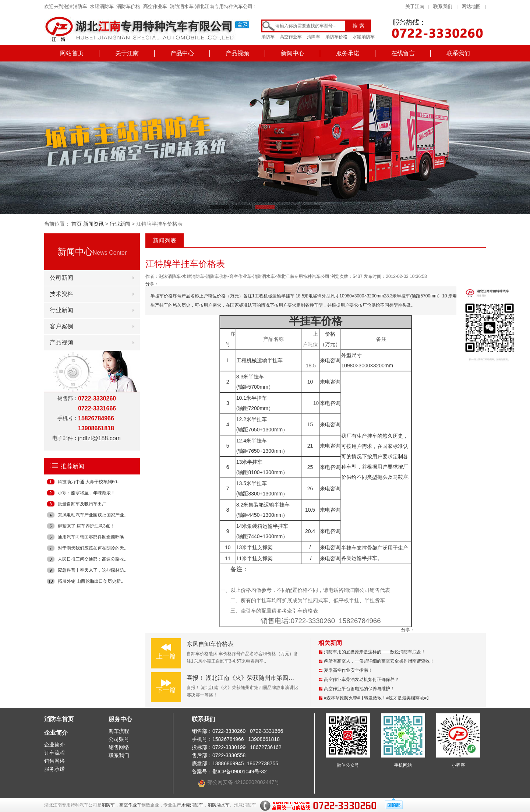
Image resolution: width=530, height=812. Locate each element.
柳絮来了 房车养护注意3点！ (86, 526)
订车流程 (54, 753)
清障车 (314, 37)
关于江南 (415, 6)
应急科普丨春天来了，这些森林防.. (92, 570)
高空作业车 (291, 37)
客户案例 (61, 326)
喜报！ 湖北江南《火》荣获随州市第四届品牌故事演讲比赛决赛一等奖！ (282, 678)
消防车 (268, 37)
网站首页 (72, 53)
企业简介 (56, 733)
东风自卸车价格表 (210, 644)
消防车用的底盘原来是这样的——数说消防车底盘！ (375, 652)
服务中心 (120, 719)
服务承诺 (348, 53)
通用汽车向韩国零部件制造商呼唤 (91, 537)
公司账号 (119, 739)
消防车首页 (59, 719)
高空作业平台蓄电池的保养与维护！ (359, 689)
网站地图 (471, 6)
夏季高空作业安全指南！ (348, 670)
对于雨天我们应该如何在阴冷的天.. (92, 548)
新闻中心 (293, 53)
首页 (77, 224)
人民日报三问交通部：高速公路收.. (92, 559)
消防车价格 (336, 37)
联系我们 (443, 6)
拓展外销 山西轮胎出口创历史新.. (91, 581)
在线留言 (403, 53)
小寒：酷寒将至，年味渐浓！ (86, 493)
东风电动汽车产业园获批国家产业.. (92, 515)
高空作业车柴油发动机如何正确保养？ (361, 679)
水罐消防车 (364, 37)
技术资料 (61, 294)
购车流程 (119, 731)
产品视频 (237, 53)
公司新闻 (61, 278)
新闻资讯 (93, 224)
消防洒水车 (219, 805)
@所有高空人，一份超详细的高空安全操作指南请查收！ (379, 661)
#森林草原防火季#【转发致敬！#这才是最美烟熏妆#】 (377, 698)
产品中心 (182, 53)
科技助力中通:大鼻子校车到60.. (89, 482)
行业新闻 (120, 224)
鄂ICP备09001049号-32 (240, 772)
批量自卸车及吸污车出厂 (82, 504)
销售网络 (54, 761)
